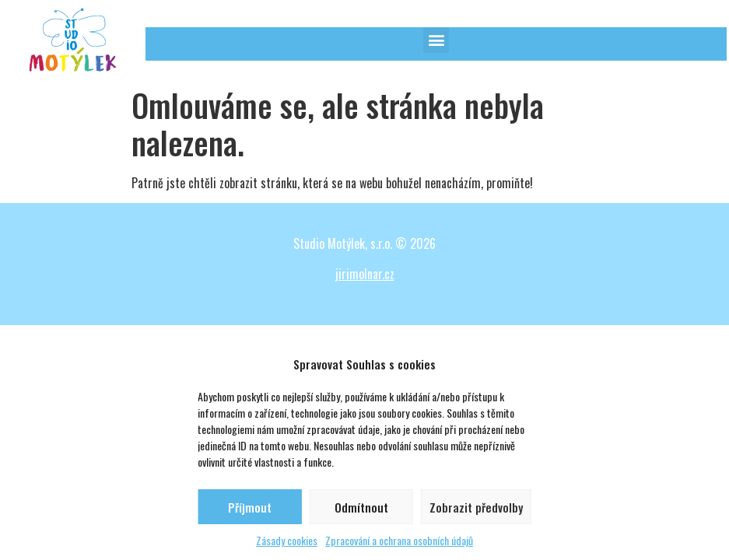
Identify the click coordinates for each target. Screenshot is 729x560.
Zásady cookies (287, 540)
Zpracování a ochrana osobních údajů (399, 540)
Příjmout (250, 507)
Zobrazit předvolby (476, 507)
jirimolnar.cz (365, 274)
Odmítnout (361, 507)
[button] (436, 40)
